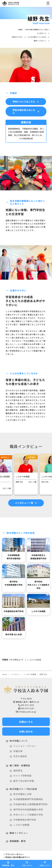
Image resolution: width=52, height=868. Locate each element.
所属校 (22, 29)
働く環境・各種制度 (20, 765)
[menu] (48, 3)
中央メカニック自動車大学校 (28, 815)
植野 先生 (43, 674)
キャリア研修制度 (22, 776)
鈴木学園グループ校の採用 (23, 789)
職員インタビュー (42, 41)
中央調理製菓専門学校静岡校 (28, 799)
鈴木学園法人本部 (22, 794)
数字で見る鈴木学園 (24, 781)
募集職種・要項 (18, 841)
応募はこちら (45, 864)
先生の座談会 (20, 756)
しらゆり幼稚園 (34, 660)
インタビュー (16, 674)
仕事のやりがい (19, 37)
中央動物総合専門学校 (25, 820)
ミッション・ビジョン (25, 746)
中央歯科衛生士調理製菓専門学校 (30, 804)
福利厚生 (18, 770)
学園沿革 (18, 751)
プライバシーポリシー (13, 854)
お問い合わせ (27, 864)
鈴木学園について (19, 741)
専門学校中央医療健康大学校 (28, 809)
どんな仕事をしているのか (39, 37)
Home (5, 674)
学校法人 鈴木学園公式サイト (17, 857)
